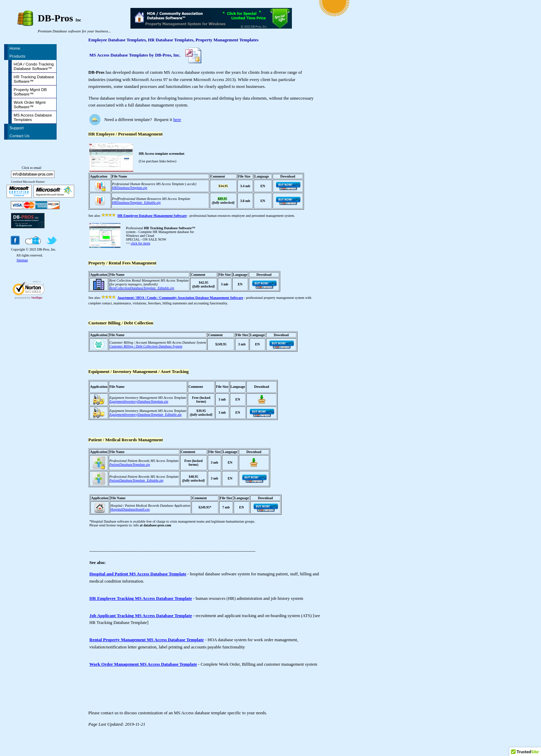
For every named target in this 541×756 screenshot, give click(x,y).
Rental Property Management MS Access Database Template (147, 640)
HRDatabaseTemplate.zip (130, 188)
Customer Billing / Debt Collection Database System (146, 346)
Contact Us (20, 136)
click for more (141, 243)
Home (15, 48)
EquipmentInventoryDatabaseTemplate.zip (139, 401)
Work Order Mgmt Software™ (30, 104)
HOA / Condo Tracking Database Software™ (34, 66)
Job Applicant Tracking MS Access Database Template (141, 616)
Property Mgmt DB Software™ (30, 92)
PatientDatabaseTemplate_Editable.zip (136, 480)
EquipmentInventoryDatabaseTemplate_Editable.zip (145, 415)
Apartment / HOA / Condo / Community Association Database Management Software (180, 298)
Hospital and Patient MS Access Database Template (138, 574)
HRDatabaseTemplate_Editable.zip (136, 203)
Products (18, 56)
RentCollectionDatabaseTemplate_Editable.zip (142, 288)
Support (17, 128)
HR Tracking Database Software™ (34, 79)
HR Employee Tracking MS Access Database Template (141, 598)
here (177, 119)
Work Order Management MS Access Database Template (143, 664)
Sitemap (22, 260)
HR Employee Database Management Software (152, 216)
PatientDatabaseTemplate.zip (130, 465)
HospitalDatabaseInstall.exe (130, 509)
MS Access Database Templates (33, 117)
